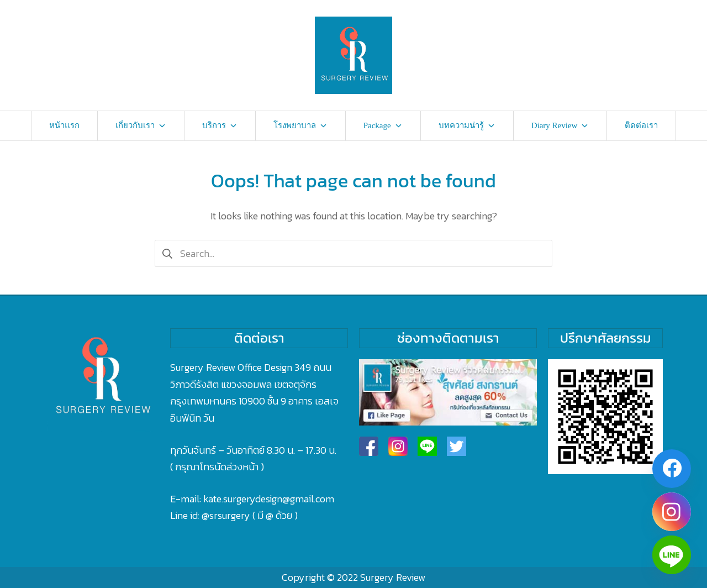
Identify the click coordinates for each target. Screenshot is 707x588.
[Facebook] (672, 469)
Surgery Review (393, 577)
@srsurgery (226, 515)
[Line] (672, 555)
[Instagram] (672, 512)
